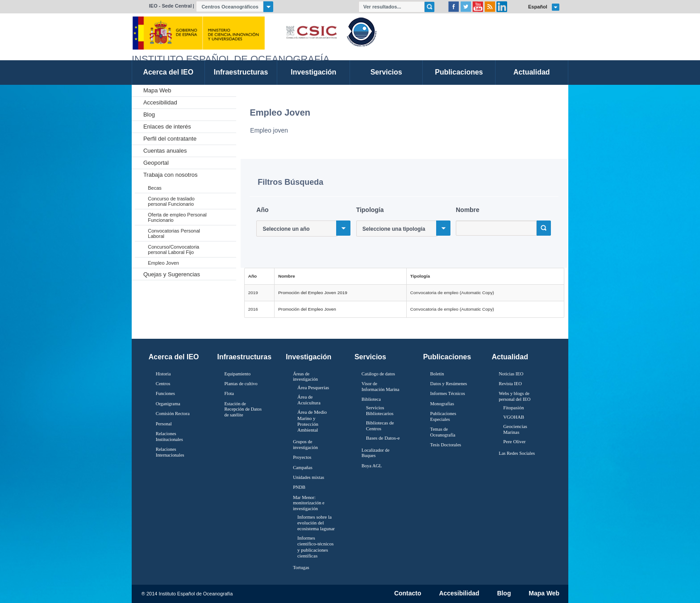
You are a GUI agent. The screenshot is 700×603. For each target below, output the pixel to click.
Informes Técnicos (448, 393)
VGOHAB (514, 417)
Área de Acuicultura (309, 400)
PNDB (299, 487)
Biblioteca (371, 399)
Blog (149, 114)
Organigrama (168, 404)
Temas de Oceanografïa (443, 432)
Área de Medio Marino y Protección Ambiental (312, 421)
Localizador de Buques (376, 453)
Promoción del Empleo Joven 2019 (313, 293)
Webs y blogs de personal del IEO (515, 396)
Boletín (437, 374)
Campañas (303, 468)
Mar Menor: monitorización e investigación (309, 503)
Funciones (165, 393)
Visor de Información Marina (381, 387)
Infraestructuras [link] (241, 72)
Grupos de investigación (305, 445)
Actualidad (510, 357)
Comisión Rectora (173, 414)
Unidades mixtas (308, 477)
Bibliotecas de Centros (380, 426)
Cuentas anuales (165, 151)
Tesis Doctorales (446, 445)
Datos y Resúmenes (449, 384)
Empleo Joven (163, 263)
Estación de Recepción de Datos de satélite (243, 409)
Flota (229, 393)
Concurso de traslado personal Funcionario (171, 201)
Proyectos (302, 457)
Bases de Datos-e (383, 438)
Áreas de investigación (305, 377)
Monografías (442, 404)
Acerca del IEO (174, 357)
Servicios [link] (386, 72)
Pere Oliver (514, 441)
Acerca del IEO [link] (168, 72)
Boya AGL (372, 466)
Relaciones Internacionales (170, 452)
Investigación (308, 357)
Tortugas (301, 568)
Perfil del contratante (170, 139)
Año (262, 210)
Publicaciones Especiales (443, 416)
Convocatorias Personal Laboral (174, 233)
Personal (164, 424)
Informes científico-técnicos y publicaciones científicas (315, 547)
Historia (163, 374)
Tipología (370, 210)
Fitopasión (513, 408)
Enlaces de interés (167, 127)
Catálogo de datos (378, 374)
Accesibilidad (160, 102)
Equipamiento (237, 374)
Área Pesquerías (313, 387)
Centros (163, 384)
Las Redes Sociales (517, 453)
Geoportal (156, 163)
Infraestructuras (245, 357)
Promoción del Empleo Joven (307, 309)
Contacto (408, 594)
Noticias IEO (511, 374)
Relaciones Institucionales (169, 437)
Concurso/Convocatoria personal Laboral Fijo (173, 250)
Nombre (468, 210)
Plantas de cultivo (241, 384)
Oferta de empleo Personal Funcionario (177, 217)
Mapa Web (157, 90)
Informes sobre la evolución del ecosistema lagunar (316, 523)
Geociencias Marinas (515, 429)
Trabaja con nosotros (171, 175)
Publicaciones (447, 357)
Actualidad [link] (532, 72)
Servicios (370, 357)
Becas (155, 188)
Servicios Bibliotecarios (380, 410)
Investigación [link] (313, 72)
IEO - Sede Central (171, 6)
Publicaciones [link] (459, 72)
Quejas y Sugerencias (172, 274)
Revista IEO (510, 384)
